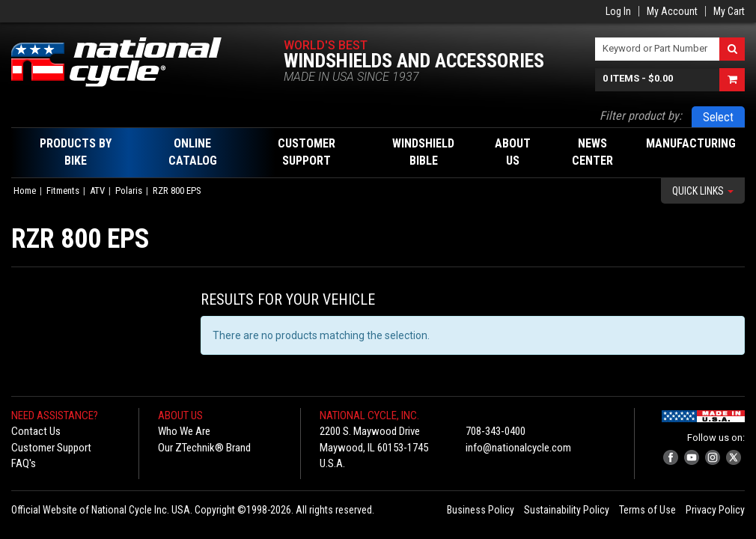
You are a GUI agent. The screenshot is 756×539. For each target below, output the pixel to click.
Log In (618, 11)
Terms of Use (647, 510)
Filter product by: (641, 116)
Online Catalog (193, 152)
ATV (97, 191)
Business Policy (481, 510)
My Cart (729, 11)
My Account (672, 11)
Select (718, 117)
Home (25, 191)
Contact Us (36, 431)
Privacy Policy (715, 510)
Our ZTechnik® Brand (204, 448)
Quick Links (703, 191)
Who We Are (184, 431)
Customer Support (51, 448)
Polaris (129, 191)
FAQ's (24, 463)
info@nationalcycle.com (518, 448)
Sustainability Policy (567, 510)
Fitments (63, 191)
